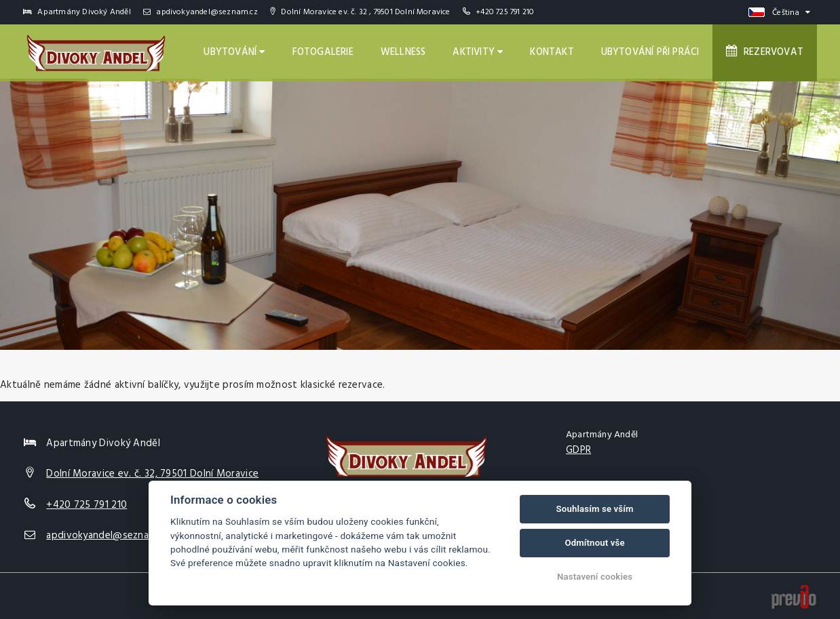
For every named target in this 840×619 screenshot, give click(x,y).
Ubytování (234, 53)
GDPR (578, 450)
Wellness (403, 53)
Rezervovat (765, 53)
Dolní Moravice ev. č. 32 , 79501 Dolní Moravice (360, 12)
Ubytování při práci (650, 53)
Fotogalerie (323, 53)
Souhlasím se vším (595, 509)
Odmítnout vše (594, 543)
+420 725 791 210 (505, 12)
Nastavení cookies (595, 577)
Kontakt (552, 53)
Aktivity (478, 53)
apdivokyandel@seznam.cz (201, 12)
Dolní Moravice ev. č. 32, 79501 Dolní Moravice (152, 474)
